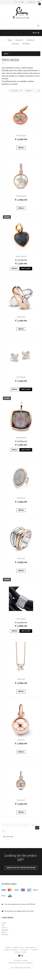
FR (19, 2)
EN (22, 2)
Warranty (5, 934)
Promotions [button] (25, 950)
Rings (10, 40)
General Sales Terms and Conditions (21, 963)
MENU (36, 33)
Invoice (4, 928)
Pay (3, 925)
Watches (8, 948)
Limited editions (18, 948)
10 (33, 825)
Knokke (14, 84)
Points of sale (21, 18)
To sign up (31, 2)
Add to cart (26, 269)
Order (4, 923)
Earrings (16, 44)
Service (17, 952)
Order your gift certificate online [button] (21, 868)
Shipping (5, 930)
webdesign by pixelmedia (21, 968)
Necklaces (30, 40)
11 (37, 828)
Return (4, 932)
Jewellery (6, 950)
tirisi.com (8, 837)
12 (4, 831)
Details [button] (21, 148)
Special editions (31, 948)
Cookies (25, 961)
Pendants (26, 44)
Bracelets (19, 40)
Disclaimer (17, 961)
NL (16, 2)
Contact (24, 952)
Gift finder (35, 950)
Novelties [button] (15, 950)
